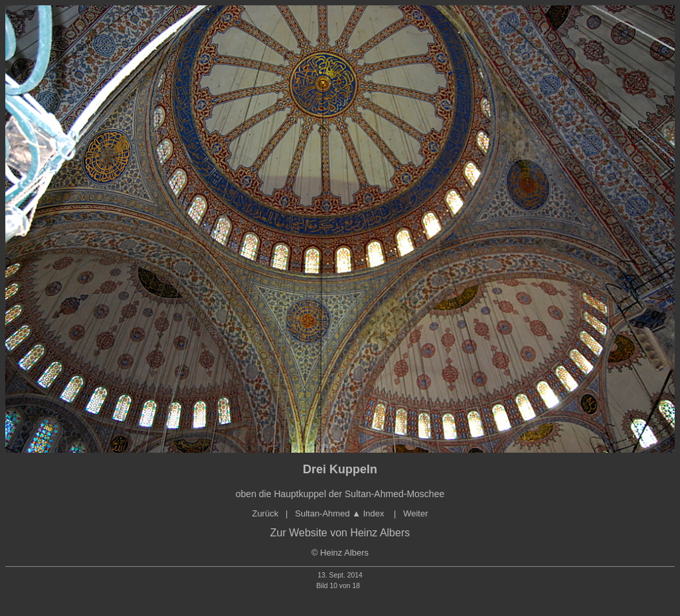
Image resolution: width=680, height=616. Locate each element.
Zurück (265, 513)
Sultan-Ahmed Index (341, 513)
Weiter (415, 513)
